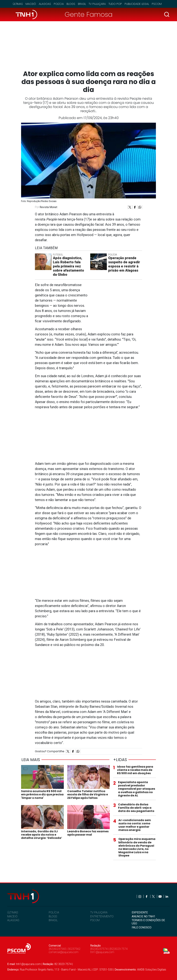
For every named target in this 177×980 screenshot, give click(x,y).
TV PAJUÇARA (99, 912)
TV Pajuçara (97, 4)
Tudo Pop (115, 4)
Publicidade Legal (137, 4)
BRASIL (53, 920)
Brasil (82, 4)
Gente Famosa (89, 14)
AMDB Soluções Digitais (152, 970)
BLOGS (53, 916)
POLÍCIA (54, 912)
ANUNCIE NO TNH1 (143, 916)
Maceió (31, 4)
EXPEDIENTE (140, 912)
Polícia (59, 4)
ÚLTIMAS (13, 912)
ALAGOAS (13, 920)
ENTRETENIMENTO (102, 916)
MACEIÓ (12, 916)
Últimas (18, 4)
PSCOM (95, 920)
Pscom (157, 4)
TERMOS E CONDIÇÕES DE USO (148, 922)
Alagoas (45, 4)
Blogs (71, 4)
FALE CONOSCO (142, 927)
